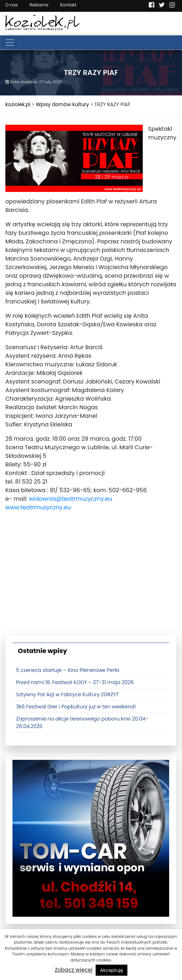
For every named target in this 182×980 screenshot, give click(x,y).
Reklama (39, 5)
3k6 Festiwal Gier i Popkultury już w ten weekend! (76, 707)
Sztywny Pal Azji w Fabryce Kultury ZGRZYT (67, 694)
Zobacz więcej (74, 970)
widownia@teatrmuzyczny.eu (71, 499)
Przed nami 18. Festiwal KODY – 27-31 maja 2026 (75, 682)
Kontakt (69, 5)
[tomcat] (91, 838)
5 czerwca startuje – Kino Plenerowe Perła (68, 670)
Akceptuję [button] (112, 970)
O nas (12, 5)
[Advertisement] (91, 578)
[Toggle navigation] (10, 43)
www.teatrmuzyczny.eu (38, 507)
